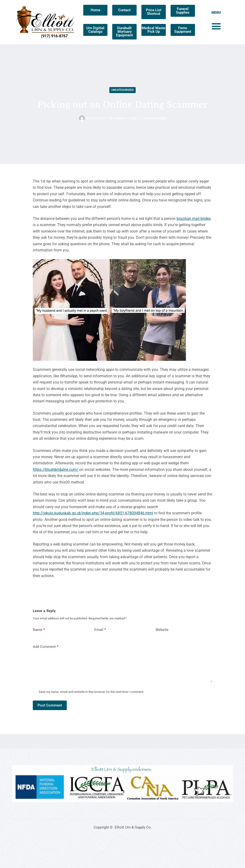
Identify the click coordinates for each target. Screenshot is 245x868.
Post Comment (50, 705)
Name (39, 630)
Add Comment (46, 647)
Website (162, 630)
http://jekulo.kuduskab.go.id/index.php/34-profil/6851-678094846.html (93, 513)
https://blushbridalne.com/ (56, 470)
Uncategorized (122, 90)
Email (100, 630)
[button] (216, 26)
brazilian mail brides (194, 219)
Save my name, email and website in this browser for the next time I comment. (91, 692)
